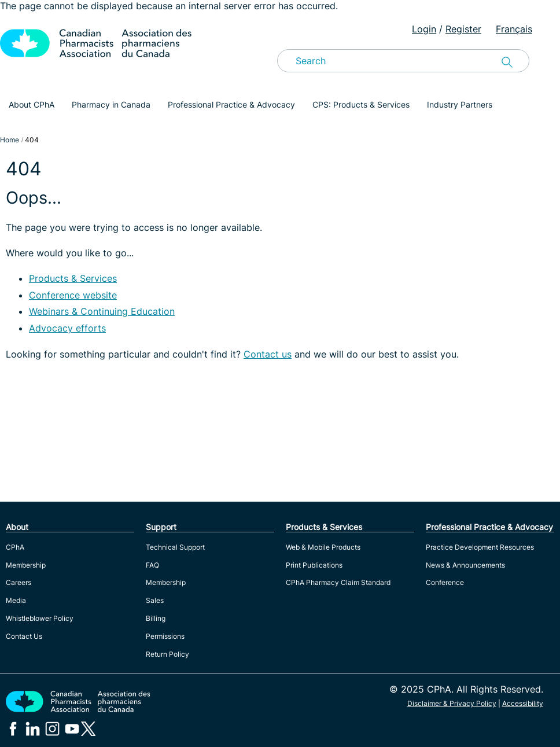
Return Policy (167, 654)
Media (16, 600)
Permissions (165, 636)
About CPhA (32, 104)
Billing (156, 618)
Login (424, 29)
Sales (155, 600)
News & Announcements (465, 565)
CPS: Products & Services (361, 104)
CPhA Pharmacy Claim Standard (338, 582)
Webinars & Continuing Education (102, 311)
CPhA (15, 547)
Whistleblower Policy (40, 618)
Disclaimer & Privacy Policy (452, 703)
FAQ (152, 565)
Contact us (268, 354)
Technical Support (175, 547)
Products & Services (73, 278)
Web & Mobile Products (323, 547)
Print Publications (314, 565)
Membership (26, 565)
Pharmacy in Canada (111, 104)
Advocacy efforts (67, 328)
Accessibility (523, 703)
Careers (19, 582)
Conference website (73, 295)
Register (463, 29)
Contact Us (24, 636)
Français (514, 29)
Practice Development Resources (480, 547)
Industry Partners (460, 104)
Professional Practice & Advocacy (231, 104)
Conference (445, 582)
